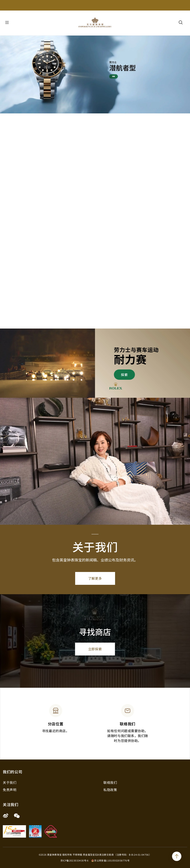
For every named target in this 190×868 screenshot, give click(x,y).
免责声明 (10, 790)
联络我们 (110, 782)
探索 (124, 375)
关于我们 (10, 782)
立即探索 (95, 649)
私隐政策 (110, 790)
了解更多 (95, 578)
